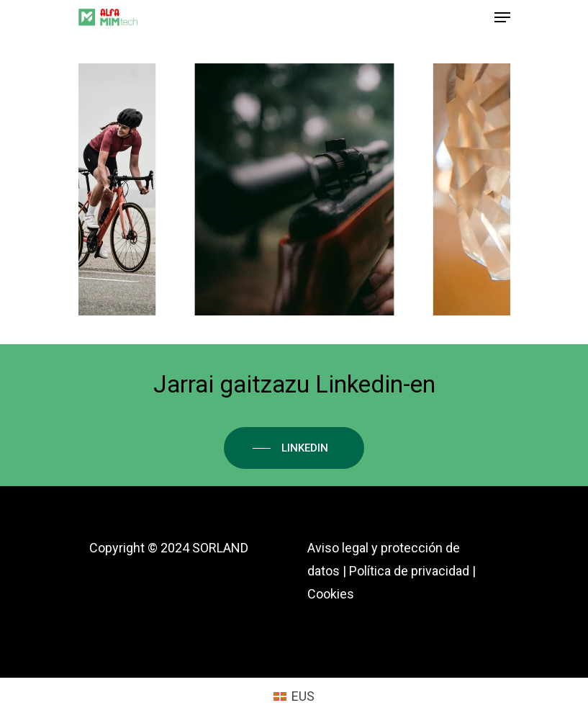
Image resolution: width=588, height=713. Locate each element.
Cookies (331, 594)
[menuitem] (294, 696)
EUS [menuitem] (303, 696)
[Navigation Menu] (502, 17)
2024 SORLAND (204, 548)
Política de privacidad (409, 571)
